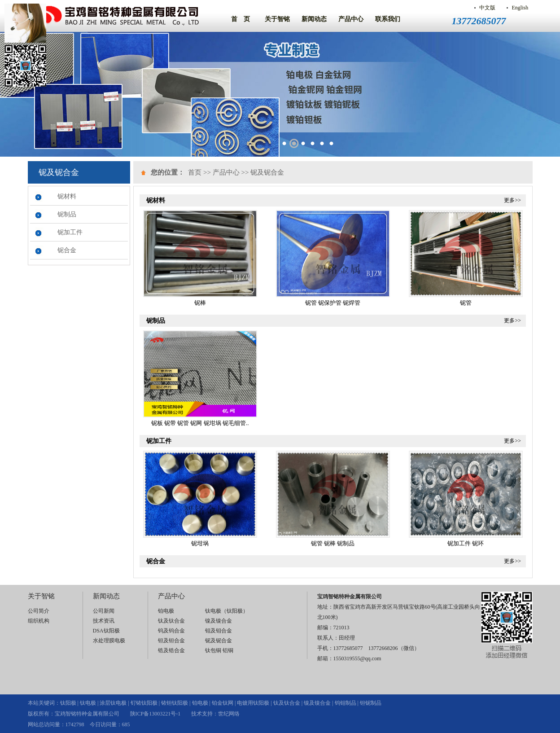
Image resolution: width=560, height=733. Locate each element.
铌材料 (67, 196)
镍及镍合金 (219, 621)
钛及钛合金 (171, 621)
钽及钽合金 (171, 641)
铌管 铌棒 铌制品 (333, 543)
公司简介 (39, 611)
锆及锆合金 (171, 650)
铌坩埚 (200, 543)
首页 (195, 172)
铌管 (466, 303)
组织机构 (39, 621)
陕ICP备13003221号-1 (155, 714)
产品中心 (351, 19)
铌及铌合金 (267, 172)
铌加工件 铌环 (466, 543)
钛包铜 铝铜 (219, 650)
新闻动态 (314, 19)
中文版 (487, 8)
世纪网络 (229, 714)
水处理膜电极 (109, 641)
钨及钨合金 (171, 631)
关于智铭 (277, 19)
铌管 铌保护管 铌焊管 (333, 303)
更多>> (512, 200)
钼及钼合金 (219, 631)
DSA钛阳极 (106, 631)
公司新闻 (104, 611)
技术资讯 (104, 621)
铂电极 (166, 611)
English (520, 8)
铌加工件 (70, 232)
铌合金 (67, 250)
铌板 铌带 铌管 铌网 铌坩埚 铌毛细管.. (200, 423)
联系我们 (388, 19)
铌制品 (67, 214)
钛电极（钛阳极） (227, 611)
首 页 (241, 19)
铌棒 (200, 303)
